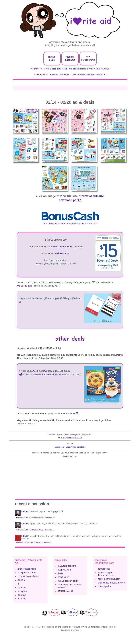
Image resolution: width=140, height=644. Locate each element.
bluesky (21, 580)
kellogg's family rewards (59, 374)
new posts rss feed (27, 573)
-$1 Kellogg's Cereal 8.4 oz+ (33, 374)
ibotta (60, 573)
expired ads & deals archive (111, 583)
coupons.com (64, 570)
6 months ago (50, 518)
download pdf (70, 200)
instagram (23, 591)
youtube (22, 599)
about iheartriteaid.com (109, 579)
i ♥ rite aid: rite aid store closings (27, 542)
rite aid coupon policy (68, 581)
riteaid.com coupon (62, 247)
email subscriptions (27, 569)
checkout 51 (64, 577)
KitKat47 (25, 536)
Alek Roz (25, 511)
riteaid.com (64, 253)
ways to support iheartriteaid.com (106, 574)
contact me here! (70, 456)
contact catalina (65, 591)
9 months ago (47, 542)
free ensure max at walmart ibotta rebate (52, 75)
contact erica (104, 569)
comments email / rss (28, 576)
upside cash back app (80, 75)
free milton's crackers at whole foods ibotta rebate (89, 69)
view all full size (93, 196)
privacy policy (104, 586)
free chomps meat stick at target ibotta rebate (49, 69)
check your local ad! (73, 438)
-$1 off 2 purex (25, 286)
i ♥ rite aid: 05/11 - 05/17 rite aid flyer (29, 518)
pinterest (22, 595)
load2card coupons (67, 566)
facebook (22, 587)
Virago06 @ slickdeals (76, 447)
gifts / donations (97, 75)
